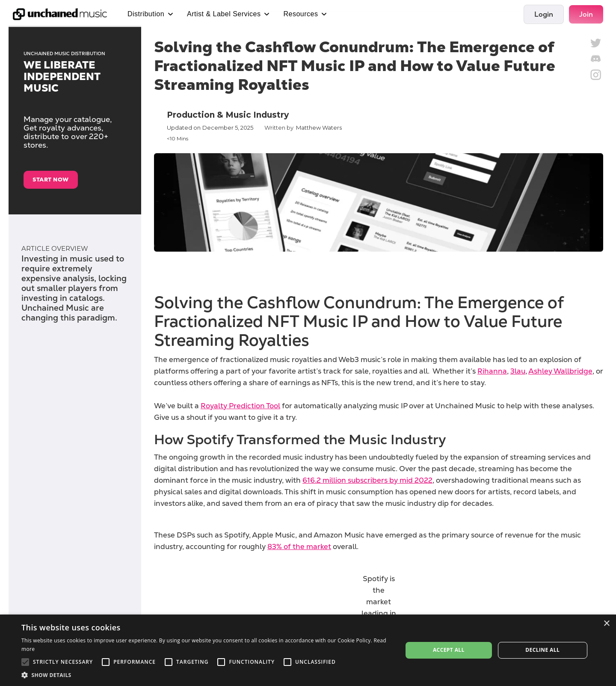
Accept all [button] (449, 650)
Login (544, 14)
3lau (518, 371)
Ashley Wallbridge (560, 371)
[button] (206, 675)
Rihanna (492, 371)
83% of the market (299, 546)
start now (51, 180)
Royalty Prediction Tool (240, 406)
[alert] (308, 650)
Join (586, 14)
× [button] (606, 624)
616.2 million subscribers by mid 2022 (367, 480)
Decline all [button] (542, 650)
